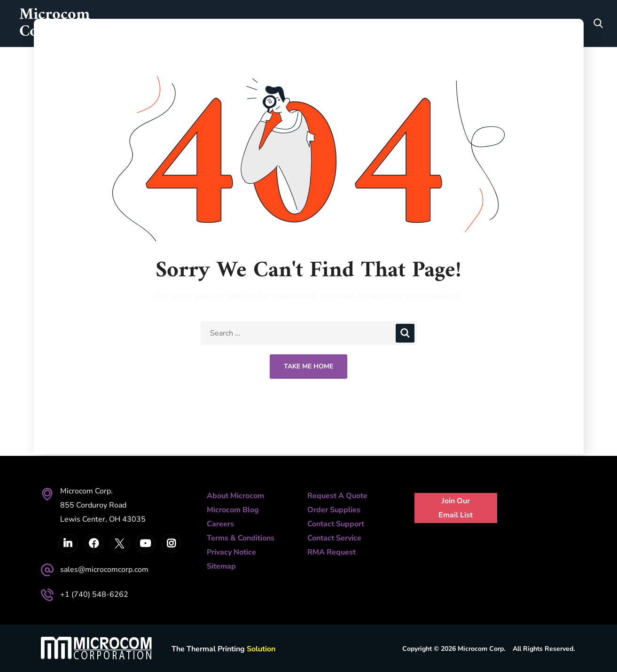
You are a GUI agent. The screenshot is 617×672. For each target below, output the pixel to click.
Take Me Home (308, 366)
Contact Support (336, 524)
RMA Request (332, 552)
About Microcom (235, 496)
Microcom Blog (233, 510)
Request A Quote (337, 496)
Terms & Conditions (241, 538)
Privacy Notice (231, 552)
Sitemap (221, 566)
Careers (220, 524)
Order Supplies (334, 510)
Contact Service (334, 538)
